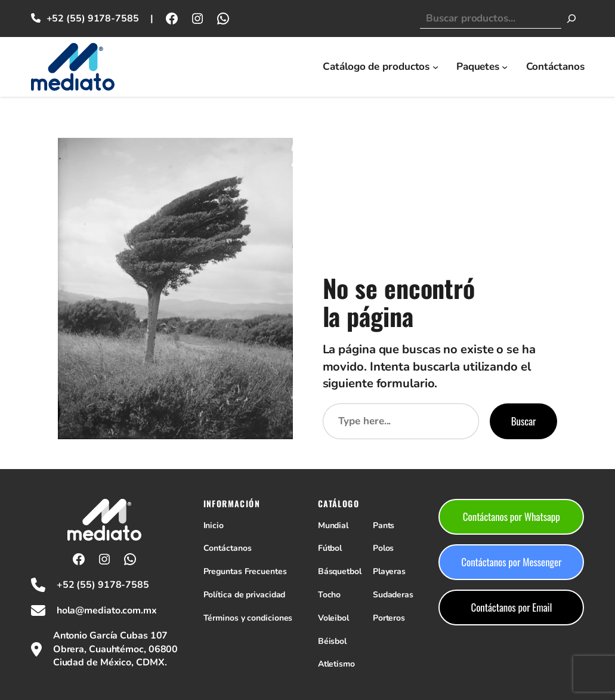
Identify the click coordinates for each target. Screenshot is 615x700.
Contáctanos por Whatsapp (512, 516)
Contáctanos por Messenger (511, 562)
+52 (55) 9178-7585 (93, 18)
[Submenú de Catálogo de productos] (435, 67)
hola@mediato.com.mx (107, 610)
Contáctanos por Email (511, 607)
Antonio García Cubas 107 (111, 636)
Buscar (524, 421)
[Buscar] (571, 18)
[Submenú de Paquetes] (505, 67)
